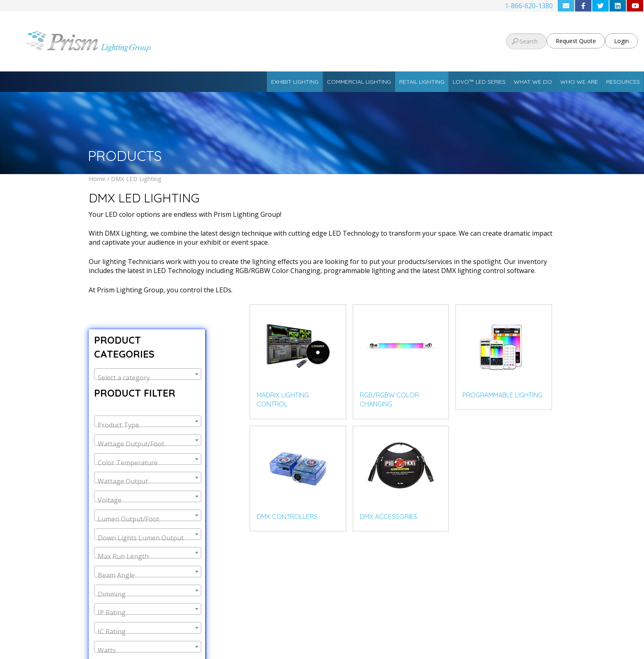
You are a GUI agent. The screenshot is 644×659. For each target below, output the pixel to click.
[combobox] (148, 374)
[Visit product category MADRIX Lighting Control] (298, 362)
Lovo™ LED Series (479, 82)
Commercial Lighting (359, 82)
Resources (623, 82)
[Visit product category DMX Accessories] (401, 479)
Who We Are (579, 82)
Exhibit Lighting (295, 82)
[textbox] (148, 378)
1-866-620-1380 (529, 6)
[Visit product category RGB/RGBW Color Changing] (401, 362)
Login (621, 41)
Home (97, 179)
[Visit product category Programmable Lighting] (504, 357)
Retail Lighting (422, 82)
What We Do (533, 82)
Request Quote (576, 41)
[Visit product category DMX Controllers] (298, 479)
